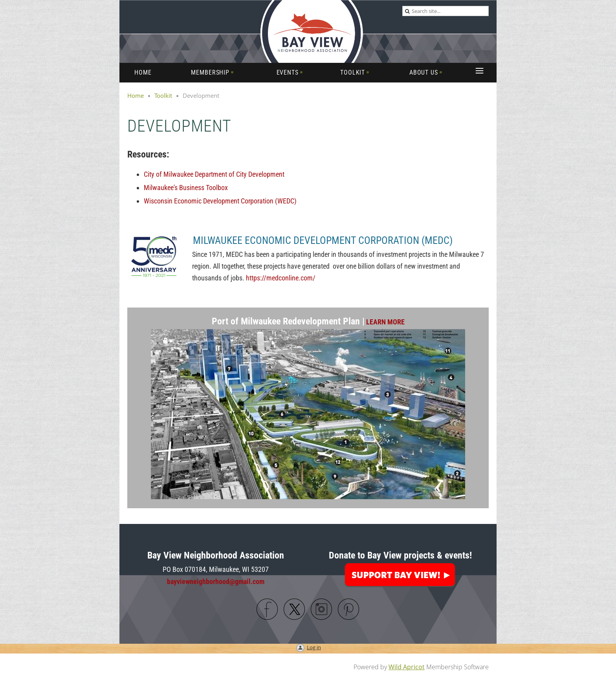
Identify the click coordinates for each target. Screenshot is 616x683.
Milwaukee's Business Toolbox (186, 188)
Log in (314, 647)
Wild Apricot (407, 667)
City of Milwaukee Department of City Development (214, 174)
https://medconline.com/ (281, 278)
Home (136, 95)
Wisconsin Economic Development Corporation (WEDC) (220, 201)
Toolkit (163, 95)
